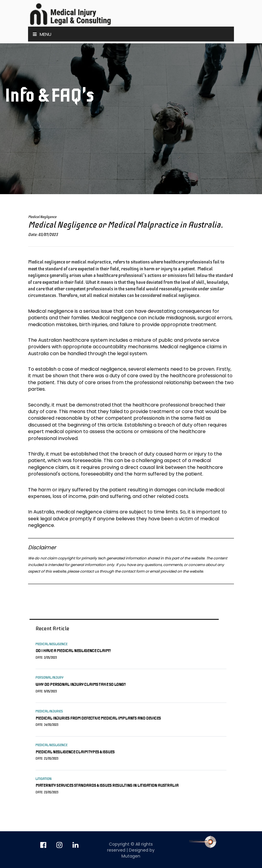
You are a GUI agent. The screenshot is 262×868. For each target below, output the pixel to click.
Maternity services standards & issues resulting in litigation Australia (107, 785)
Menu (42, 34)
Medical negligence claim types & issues (75, 752)
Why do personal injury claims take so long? (81, 684)
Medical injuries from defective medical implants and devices (98, 718)
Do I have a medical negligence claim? (73, 651)
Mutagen (131, 856)
